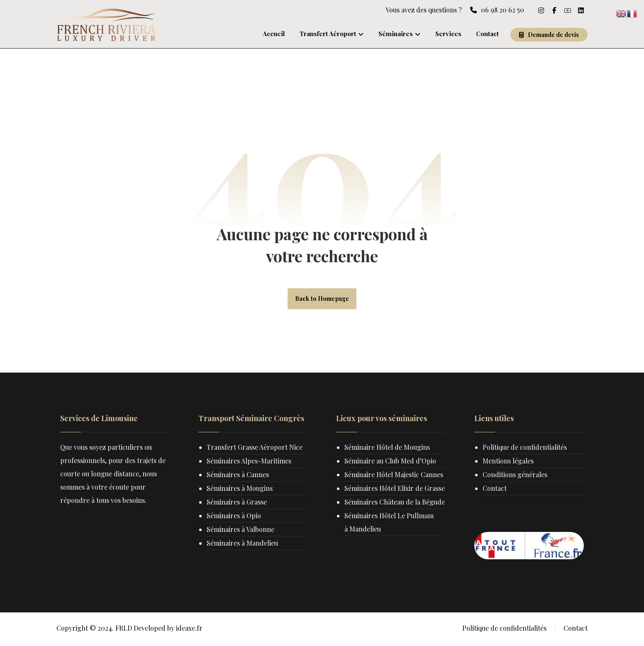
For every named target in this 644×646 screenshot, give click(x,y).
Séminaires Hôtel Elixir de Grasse (380, 496)
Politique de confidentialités (525, 449)
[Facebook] (554, 10)
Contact (495, 490)
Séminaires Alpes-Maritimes (249, 462)
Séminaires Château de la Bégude (380, 523)
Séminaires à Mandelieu (243, 545)
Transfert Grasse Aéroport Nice (255, 449)
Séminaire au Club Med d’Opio (391, 462)
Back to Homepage (322, 299)
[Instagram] (541, 10)
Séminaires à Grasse (237, 503)
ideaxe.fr (189, 631)
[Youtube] (568, 10)
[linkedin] (581, 10)
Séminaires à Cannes (238, 476)
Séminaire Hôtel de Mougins (388, 449)
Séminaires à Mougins (240, 490)
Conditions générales (515, 476)
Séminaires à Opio (234, 517)
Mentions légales (509, 462)
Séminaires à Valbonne (241, 531)
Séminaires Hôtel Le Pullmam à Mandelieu (390, 550)
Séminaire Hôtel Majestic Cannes (395, 476)
